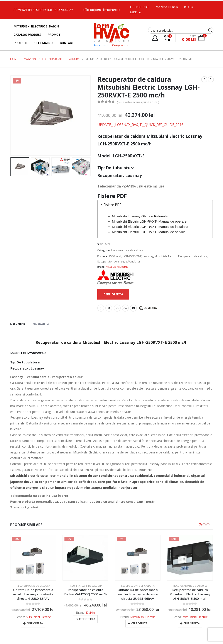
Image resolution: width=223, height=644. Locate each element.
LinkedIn (117, 308)
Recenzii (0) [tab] (41, 324)
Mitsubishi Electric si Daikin (36, 26)
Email (133, 308)
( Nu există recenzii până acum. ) (138, 102)
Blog (189, 7)
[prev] (204, 79)
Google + (125, 308)
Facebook (101, 308)
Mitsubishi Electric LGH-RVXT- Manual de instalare (150, 227)
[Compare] (167, 38)
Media (136, 12)
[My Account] (155, 38)
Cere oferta (35, 623)
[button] (200, 525)
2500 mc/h (115, 256)
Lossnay (148, 256)
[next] (211, 79)
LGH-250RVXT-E (132, 256)
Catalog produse (28, 35)
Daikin (90, 612)
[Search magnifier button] (210, 30)
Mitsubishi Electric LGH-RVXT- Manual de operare (149, 221)
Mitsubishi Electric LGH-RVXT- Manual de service (149, 232)
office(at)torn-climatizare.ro (101, 10)
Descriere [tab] (18, 324)
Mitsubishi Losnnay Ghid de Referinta (140, 216)
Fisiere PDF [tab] (111, 205)
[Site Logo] (111, 35)
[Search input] (178, 30)
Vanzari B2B (167, 7)
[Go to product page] (33, 558)
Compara (150, 308)
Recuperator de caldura (193, 256)
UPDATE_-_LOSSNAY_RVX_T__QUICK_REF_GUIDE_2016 (140, 125)
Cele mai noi (44, 43)
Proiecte (21, 43)
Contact (67, 43)
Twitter (109, 308)
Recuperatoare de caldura (127, 250)
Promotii (55, 35)
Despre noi (140, 7)
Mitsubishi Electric (166, 256)
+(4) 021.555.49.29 (60, 10)
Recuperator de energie (112, 262)
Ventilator (134, 262)
